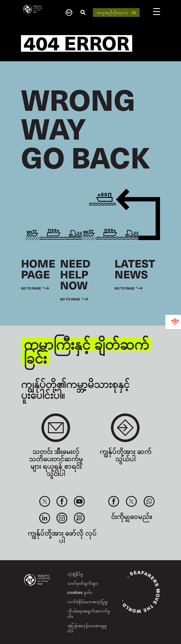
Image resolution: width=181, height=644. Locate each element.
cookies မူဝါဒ (80, 592)
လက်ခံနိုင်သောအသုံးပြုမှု (88, 601)
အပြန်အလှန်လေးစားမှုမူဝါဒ (87, 628)
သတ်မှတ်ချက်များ (83, 583)
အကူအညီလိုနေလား (112, 13)
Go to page (31, 288)
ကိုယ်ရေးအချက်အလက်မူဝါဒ (89, 613)
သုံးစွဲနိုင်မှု (75, 574)
